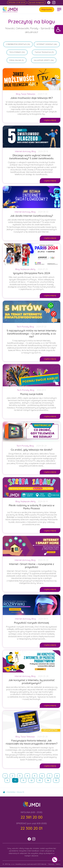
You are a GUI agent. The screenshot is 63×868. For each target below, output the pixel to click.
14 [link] (49, 780)
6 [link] (43, 775)
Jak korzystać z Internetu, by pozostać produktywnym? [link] (31, 682)
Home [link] (5, 792)
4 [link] (28, 775)
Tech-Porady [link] (15, 52)
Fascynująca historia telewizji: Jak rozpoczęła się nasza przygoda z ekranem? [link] (32, 742)
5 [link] (36, 775)
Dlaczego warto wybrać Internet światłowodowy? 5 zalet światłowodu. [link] (32, 157)
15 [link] (57, 780)
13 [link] (41, 780)
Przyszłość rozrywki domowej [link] (31, 623)
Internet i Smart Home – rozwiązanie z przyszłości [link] (32, 565)
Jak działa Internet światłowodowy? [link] (32, 216)
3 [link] (21, 775)
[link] (59, 29)
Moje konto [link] (47, 9)
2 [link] (13, 775)
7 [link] (51, 775)
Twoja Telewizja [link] (43, 52)
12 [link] (32, 780)
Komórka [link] (11, 792)
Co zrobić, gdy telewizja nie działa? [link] (32, 450)
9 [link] (8, 780)
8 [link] (58, 775)
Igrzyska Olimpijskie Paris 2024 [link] (32, 273)
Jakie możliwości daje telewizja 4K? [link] (32, 98)
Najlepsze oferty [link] (42, 60)
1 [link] (6, 775)
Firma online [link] (15, 60)
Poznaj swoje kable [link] (32, 394)
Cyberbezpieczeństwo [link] (16, 44)
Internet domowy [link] (45, 44)
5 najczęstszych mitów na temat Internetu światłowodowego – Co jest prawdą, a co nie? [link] (31, 334)
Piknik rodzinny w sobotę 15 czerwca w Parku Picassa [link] (32, 507)
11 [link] (24, 780)
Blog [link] (18, 94)
